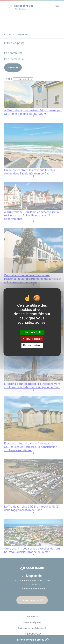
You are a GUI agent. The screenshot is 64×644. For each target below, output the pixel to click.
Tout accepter (32, 332)
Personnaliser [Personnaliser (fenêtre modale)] (32, 346)
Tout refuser (32, 339)
